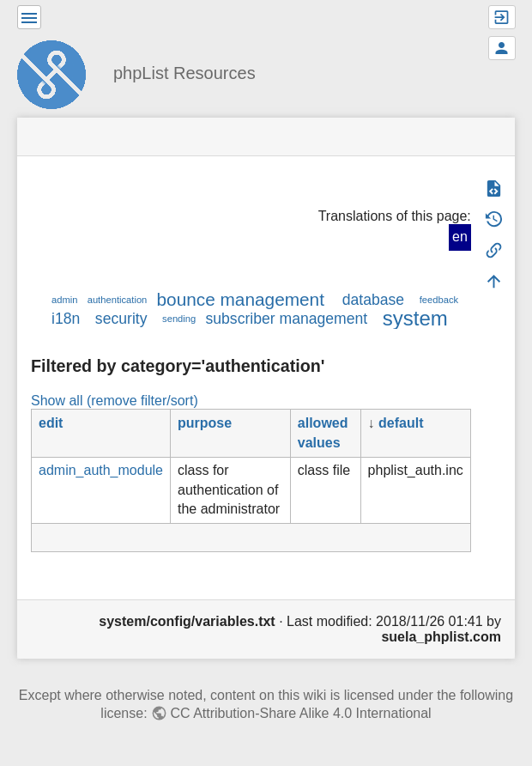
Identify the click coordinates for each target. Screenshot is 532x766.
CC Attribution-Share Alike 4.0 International (300, 713)
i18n (66, 319)
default (401, 423)
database (373, 300)
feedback (439, 300)
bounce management (241, 299)
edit (51, 423)
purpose (205, 423)
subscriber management (286, 319)
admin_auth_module (101, 470)
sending (179, 319)
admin (64, 300)
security (121, 319)
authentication (118, 300)
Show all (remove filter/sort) (115, 401)
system (415, 318)
